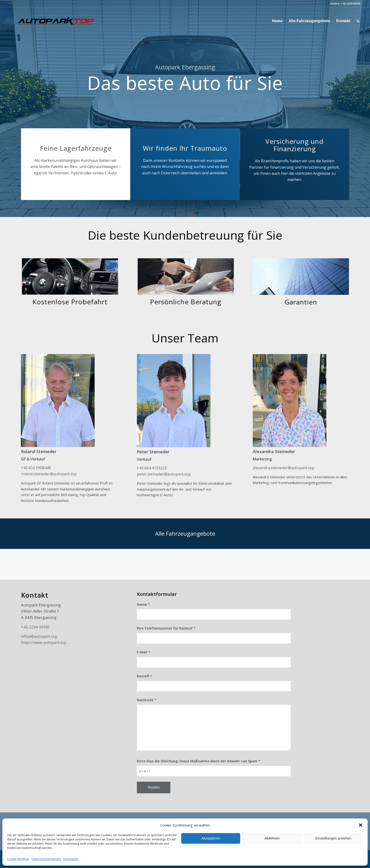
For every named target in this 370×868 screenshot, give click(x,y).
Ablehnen (272, 838)
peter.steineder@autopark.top (164, 474)
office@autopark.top (39, 636)
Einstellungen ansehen (333, 838)
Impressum (71, 859)
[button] (361, 825)
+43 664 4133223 (152, 468)
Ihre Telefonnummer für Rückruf (166, 628)
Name (143, 604)
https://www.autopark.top (44, 643)
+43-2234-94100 (351, 3)
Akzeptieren (211, 838)
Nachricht (147, 700)
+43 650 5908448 (36, 468)
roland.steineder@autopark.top (49, 474)
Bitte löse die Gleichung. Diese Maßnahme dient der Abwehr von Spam (199, 761)
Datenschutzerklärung (46, 859)
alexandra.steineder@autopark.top (284, 468)
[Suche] (358, 21)
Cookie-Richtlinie (18, 859)
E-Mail (143, 652)
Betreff (144, 676)
